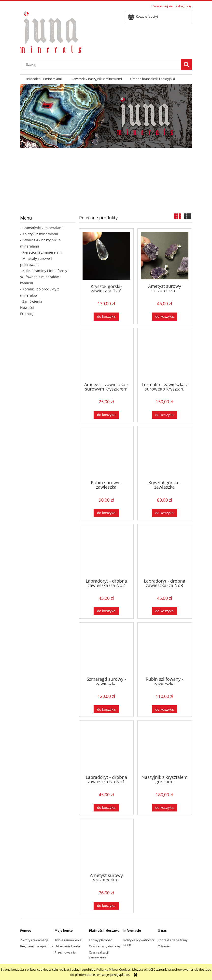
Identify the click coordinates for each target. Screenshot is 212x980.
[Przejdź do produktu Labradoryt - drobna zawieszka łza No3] (165, 551)
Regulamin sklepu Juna (37, 946)
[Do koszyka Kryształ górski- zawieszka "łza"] (106, 317)
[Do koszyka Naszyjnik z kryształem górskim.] (164, 808)
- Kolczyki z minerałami (39, 234)
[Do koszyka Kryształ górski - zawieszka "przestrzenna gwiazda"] (164, 513)
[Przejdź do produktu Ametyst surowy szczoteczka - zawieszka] (165, 256)
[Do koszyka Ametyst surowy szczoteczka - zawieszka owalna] (106, 906)
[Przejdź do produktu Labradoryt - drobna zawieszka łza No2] (106, 551)
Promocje (28, 314)
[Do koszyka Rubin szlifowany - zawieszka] (164, 709)
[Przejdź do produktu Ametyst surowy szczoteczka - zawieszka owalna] (106, 845)
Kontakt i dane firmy (173, 940)
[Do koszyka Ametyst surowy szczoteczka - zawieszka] (164, 317)
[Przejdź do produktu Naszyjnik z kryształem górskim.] (165, 747)
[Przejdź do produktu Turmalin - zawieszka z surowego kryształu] (165, 354)
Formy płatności (101, 940)
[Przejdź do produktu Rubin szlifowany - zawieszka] (165, 649)
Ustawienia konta (67, 946)
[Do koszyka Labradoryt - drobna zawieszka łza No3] (164, 611)
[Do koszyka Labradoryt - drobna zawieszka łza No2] (106, 611)
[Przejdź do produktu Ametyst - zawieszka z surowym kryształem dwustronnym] (106, 354)
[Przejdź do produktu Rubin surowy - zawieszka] (106, 453)
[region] (106, 116)
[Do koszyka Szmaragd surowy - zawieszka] (106, 709)
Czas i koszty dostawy (105, 946)
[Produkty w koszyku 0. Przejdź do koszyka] (143, 16)
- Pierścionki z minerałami (41, 252)
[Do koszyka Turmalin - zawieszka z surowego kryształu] (164, 415)
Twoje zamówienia (68, 940)
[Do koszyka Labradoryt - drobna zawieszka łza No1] (106, 808)
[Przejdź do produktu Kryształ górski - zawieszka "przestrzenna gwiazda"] (165, 453)
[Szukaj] (186, 65)
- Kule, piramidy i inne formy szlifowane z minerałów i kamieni (44, 277)
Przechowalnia (65, 952)
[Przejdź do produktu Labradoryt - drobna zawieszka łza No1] (106, 747)
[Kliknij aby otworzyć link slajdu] (105, 179)
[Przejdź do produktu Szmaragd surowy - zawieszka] (106, 649)
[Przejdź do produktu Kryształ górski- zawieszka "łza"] (106, 256)
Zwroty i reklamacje (34, 940)
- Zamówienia (31, 301)
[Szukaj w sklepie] (101, 65)
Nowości (27, 307)
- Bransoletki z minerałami (42, 228)
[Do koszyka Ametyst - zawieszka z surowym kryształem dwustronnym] (106, 415)
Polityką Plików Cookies (113, 969)
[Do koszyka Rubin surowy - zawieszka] (106, 513)
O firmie (164, 946)
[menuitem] (43, 79)
